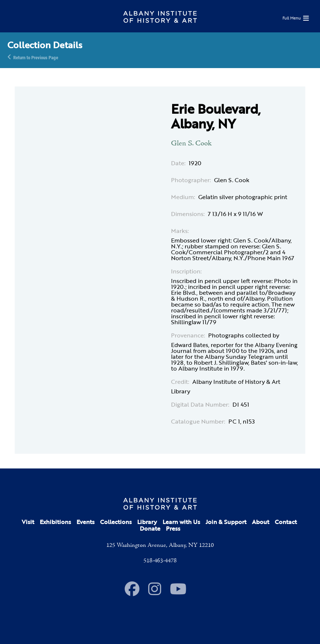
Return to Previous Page (36, 57)
